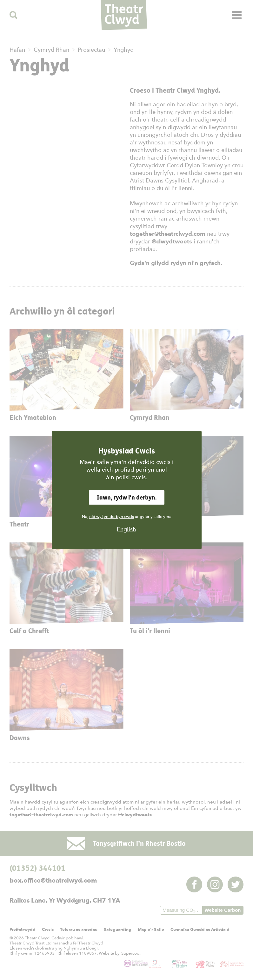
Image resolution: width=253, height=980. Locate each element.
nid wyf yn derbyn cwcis (112, 516)
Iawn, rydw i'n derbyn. (127, 497)
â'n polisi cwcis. (127, 477)
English (126, 529)
